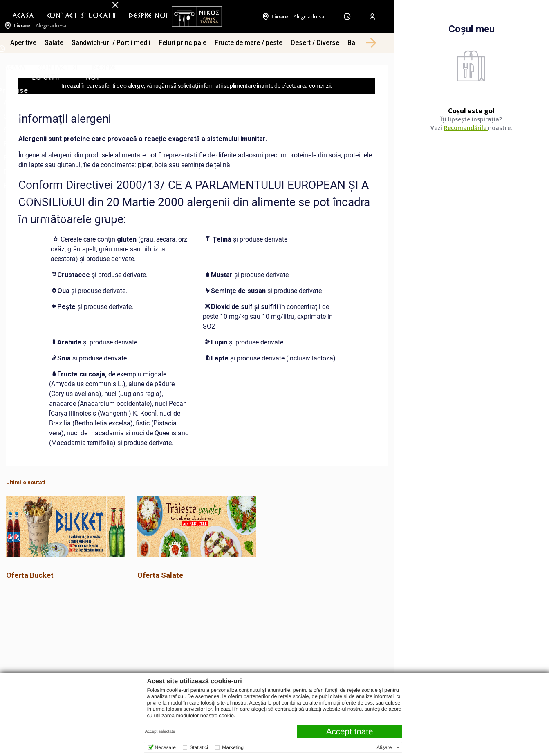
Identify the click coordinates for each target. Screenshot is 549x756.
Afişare (384, 747)
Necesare (165, 747)
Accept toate (350, 732)
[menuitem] (23, 16)
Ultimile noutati (26, 482)
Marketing (233, 747)
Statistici (199, 747)
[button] (371, 43)
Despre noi (148, 16)
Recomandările (466, 128)
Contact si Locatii (81, 16)
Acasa (23, 16)
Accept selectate (160, 732)
